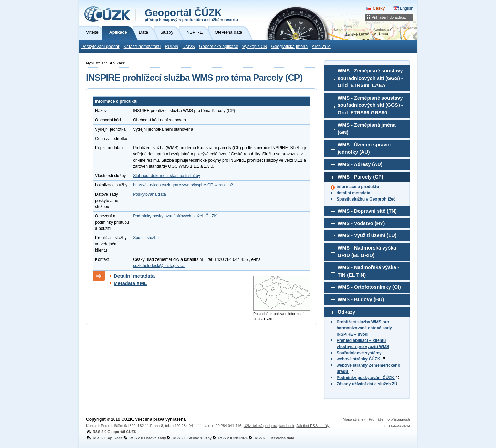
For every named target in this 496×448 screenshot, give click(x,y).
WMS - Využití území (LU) (367, 235)
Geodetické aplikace (219, 47)
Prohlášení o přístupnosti (389, 419)
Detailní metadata (134, 276)
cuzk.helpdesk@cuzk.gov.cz (159, 266)
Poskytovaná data (149, 194)
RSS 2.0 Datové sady (144, 438)
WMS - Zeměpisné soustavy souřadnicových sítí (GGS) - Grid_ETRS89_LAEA (370, 78)
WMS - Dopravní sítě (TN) (367, 211)
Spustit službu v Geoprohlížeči (367, 199)
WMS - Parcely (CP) (360, 177)
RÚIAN (171, 47)
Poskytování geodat (100, 47)
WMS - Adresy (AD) (360, 164)
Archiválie (321, 47)
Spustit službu (146, 238)
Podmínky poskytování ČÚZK (368, 378)
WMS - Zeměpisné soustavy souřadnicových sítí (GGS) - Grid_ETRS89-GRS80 (370, 105)
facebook (287, 426)
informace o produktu (358, 187)
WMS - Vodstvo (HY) (361, 223)
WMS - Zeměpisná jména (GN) (367, 129)
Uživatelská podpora (260, 426)
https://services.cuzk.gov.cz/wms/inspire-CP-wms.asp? (183, 185)
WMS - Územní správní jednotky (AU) (364, 149)
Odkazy (346, 312)
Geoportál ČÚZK (191, 14)
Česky (379, 8)
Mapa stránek (354, 419)
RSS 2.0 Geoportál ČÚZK (111, 432)
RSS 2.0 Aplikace (104, 438)
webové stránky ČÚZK (361, 359)
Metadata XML (130, 283)
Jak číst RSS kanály (313, 426)
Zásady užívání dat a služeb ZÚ (367, 384)
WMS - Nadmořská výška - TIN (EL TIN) (368, 271)
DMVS (189, 47)
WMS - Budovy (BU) (361, 299)
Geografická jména (290, 47)
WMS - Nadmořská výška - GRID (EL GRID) (368, 252)
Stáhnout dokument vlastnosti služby (167, 176)
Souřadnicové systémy (359, 353)
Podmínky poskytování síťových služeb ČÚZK (175, 216)
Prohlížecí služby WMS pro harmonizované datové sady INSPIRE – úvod (364, 328)
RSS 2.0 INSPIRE (230, 438)
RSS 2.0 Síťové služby (189, 438)
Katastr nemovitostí (142, 47)
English (407, 8)
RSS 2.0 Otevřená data (271, 438)
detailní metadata (353, 193)
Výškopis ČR (255, 47)
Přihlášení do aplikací (390, 17)
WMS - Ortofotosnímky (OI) (369, 287)
